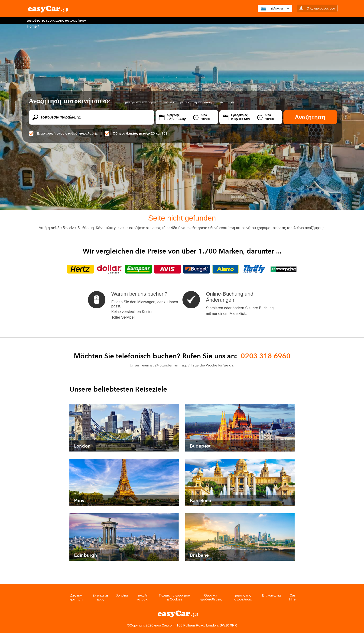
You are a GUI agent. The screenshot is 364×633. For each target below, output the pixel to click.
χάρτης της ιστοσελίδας (243, 597)
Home (32, 26)
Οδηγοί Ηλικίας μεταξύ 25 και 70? (136, 133)
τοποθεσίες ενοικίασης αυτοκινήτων (56, 20)
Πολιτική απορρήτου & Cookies (174, 597)
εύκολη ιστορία (143, 597)
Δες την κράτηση (76, 597)
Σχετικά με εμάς (100, 597)
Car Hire (292, 597)
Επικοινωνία (271, 595)
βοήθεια (122, 595)
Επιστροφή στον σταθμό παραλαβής (63, 133)
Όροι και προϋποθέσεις (211, 597)
